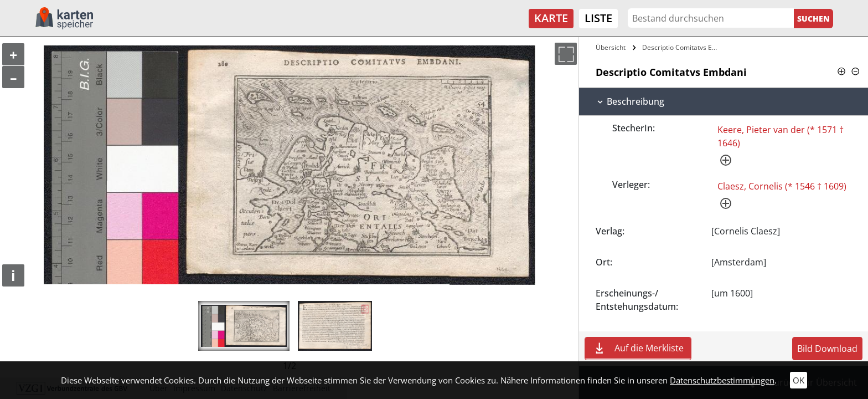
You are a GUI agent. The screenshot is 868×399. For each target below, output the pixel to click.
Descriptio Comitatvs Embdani (684, 47)
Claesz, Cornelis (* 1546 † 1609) (782, 186)
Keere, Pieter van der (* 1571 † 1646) (781, 136)
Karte (551, 18)
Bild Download (827, 349)
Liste (598, 18)
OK (799, 380)
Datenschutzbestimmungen (722, 380)
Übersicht (611, 47)
